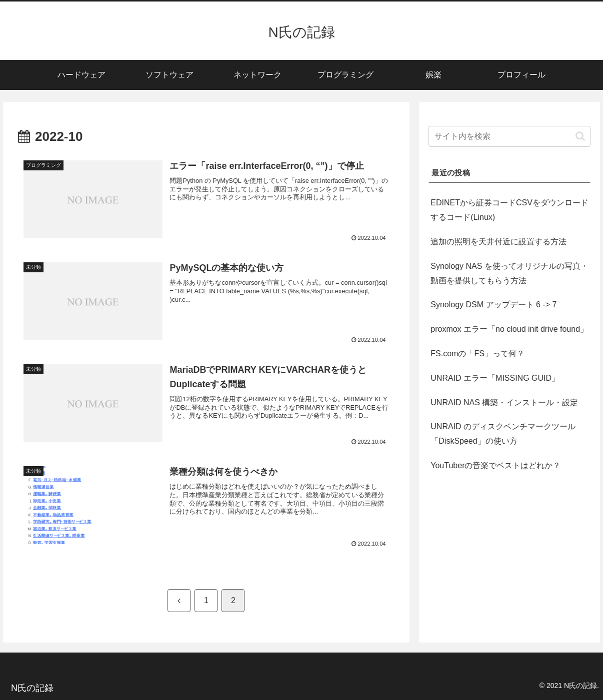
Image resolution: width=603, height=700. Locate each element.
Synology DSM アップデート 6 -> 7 (493, 305)
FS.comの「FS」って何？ (477, 353)
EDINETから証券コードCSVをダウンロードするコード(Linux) (509, 210)
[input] (509, 136)
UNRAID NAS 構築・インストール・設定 (504, 402)
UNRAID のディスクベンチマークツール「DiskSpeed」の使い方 (503, 434)
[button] (580, 136)
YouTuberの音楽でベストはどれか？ (495, 465)
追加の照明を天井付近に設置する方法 (498, 242)
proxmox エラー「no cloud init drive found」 (509, 329)
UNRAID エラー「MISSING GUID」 (495, 378)
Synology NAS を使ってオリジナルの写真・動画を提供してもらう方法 (509, 273)
